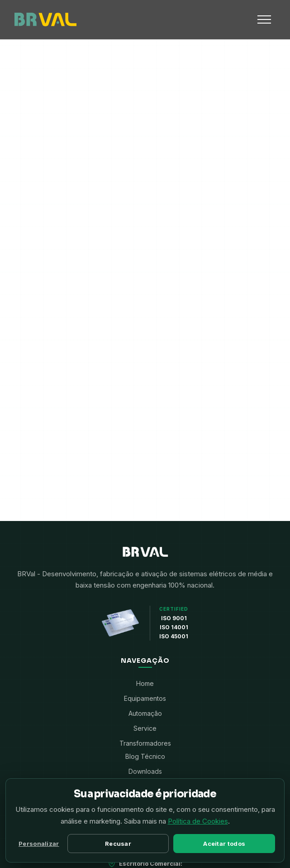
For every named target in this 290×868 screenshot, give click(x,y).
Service (145, 728)
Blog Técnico (145, 756)
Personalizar (39, 844)
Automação (145, 713)
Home (145, 683)
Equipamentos (145, 698)
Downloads (145, 771)
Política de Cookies (198, 821)
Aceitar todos (224, 844)
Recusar (118, 844)
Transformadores (145, 743)
